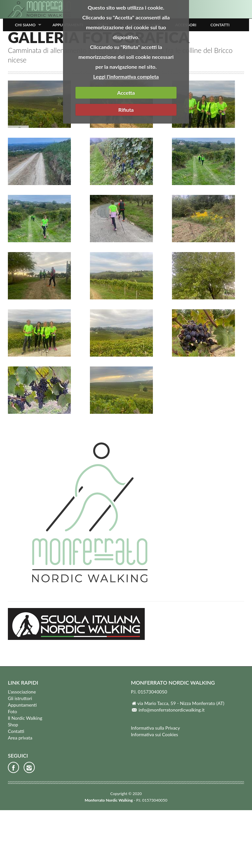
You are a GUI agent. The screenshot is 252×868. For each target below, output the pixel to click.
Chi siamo (25, 25)
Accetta (126, 93)
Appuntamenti (22, 763)
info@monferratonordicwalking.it (171, 768)
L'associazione (22, 750)
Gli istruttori (20, 756)
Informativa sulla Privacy (156, 786)
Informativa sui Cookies (155, 792)
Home (13, 81)
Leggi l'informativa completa (126, 76)
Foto (30, 81)
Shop (13, 782)
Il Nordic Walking (25, 776)
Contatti (220, 25)
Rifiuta (126, 110)
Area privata (20, 796)
